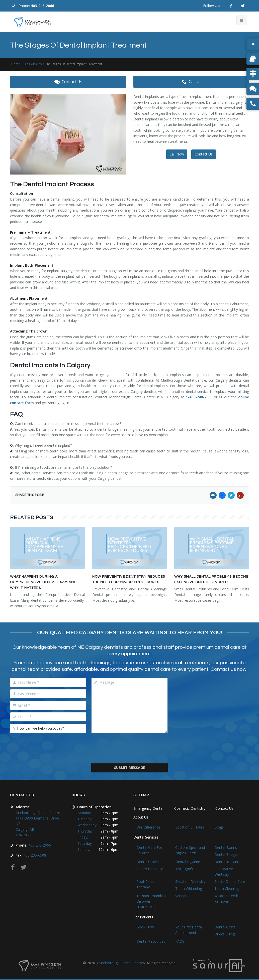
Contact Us (68, 82)
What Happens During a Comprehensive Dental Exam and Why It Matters (43, 582)
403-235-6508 (35, 855)
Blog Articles (33, 64)
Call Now (177, 154)
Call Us (191, 82)
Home (16, 64)
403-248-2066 (42, 6)
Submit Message (129, 768)
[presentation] (129, 747)
